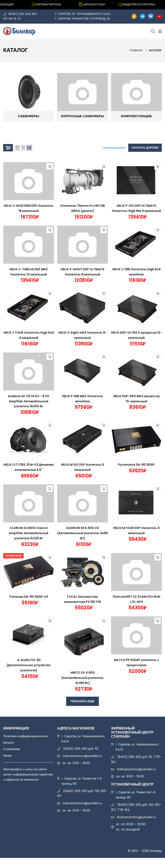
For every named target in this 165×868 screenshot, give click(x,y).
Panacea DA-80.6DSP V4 (29, 597)
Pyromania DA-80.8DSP (137, 465)
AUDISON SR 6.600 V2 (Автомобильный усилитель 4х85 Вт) (83, 533)
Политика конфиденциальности (25, 736)
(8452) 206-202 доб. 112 (81, 749)
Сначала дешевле (114, 148)
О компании (11, 749)
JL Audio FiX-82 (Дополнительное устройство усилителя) (29, 665)
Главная (136, 50)
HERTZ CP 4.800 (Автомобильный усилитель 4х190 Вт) (83, 678)
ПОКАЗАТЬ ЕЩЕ (82, 701)
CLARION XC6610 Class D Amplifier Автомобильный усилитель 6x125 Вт (29, 533)
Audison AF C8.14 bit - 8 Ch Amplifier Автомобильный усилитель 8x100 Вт (29, 401)
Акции (7, 756)
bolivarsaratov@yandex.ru (83, 756)
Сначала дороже (145, 148)
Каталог (9, 743)
